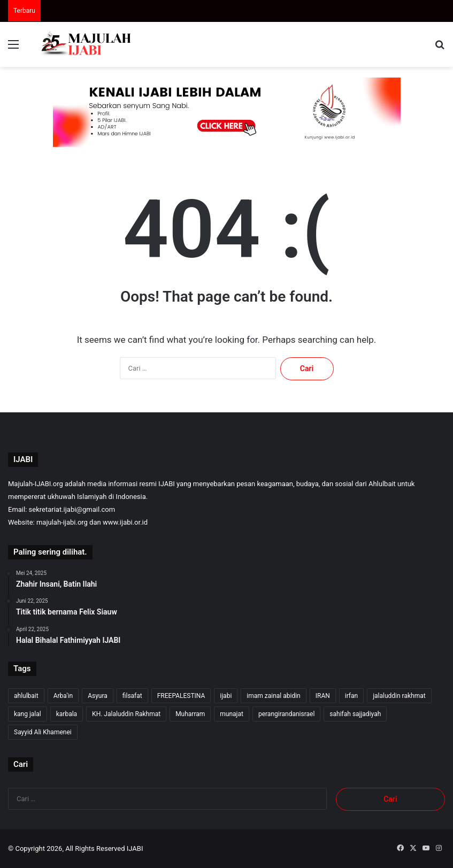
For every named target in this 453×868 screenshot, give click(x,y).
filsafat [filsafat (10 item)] (132, 696)
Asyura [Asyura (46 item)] (98, 696)
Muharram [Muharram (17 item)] (190, 714)
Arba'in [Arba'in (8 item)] (63, 696)
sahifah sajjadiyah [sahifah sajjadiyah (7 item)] (355, 714)
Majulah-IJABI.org (36, 484)
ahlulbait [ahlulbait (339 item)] (26, 696)
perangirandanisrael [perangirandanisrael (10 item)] (286, 714)
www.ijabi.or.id (125, 522)
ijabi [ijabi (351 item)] (226, 696)
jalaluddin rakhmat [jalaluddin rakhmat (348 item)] (399, 696)
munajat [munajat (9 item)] (232, 714)
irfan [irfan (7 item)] (351, 696)
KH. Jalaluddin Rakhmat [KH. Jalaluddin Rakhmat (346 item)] (126, 714)
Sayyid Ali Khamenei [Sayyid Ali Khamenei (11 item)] (43, 732)
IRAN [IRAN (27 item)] (323, 696)
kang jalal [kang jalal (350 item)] (28, 714)
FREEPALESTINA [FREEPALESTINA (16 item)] (181, 696)
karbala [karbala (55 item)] (67, 714)
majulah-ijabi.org (62, 522)
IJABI (135, 848)
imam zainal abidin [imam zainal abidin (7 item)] (273, 696)
